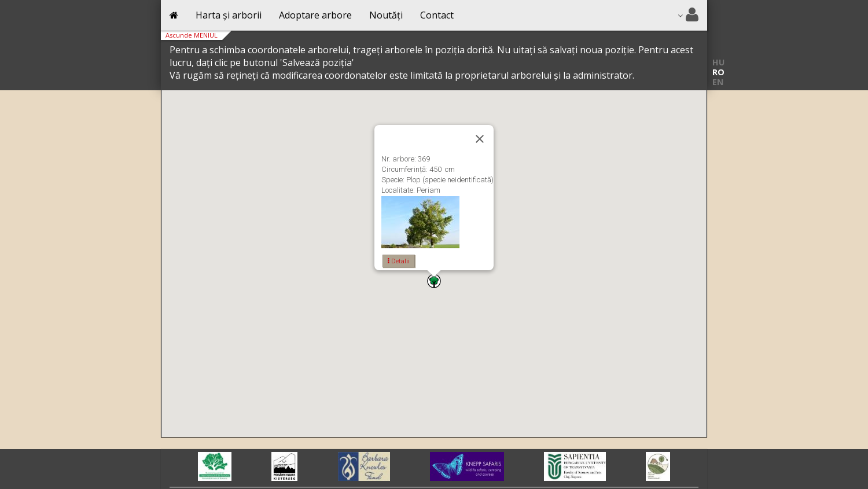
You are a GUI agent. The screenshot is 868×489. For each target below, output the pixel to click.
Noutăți (386, 15)
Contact (437, 15)
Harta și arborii (229, 15)
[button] (434, 281)
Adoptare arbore (315, 15)
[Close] (480, 139)
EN (718, 82)
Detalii (399, 261)
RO (718, 72)
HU (718, 62)
